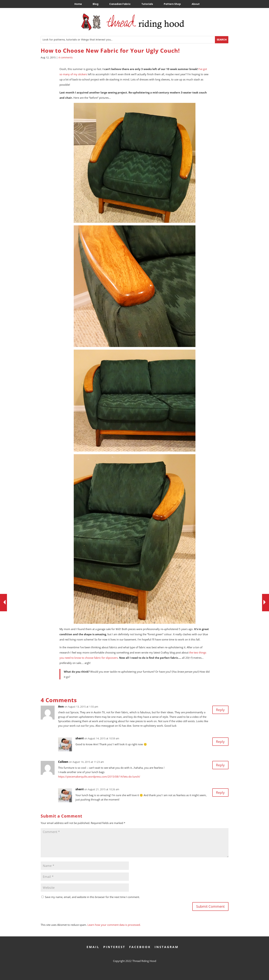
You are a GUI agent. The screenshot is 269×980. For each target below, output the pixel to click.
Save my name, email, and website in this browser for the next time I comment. (92, 897)
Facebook (140, 947)
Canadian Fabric (120, 4)
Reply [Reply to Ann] (220, 710)
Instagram (167, 947)
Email (93, 947)
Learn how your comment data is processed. (114, 925)
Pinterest (114, 947)
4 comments (66, 57)
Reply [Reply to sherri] (220, 742)
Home (78, 4)
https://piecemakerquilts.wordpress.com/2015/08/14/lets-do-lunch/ (99, 777)
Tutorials (147, 4)
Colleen (63, 762)
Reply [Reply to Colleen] (220, 765)
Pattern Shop (172, 4)
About (196, 4)
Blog (96, 4)
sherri (80, 738)
